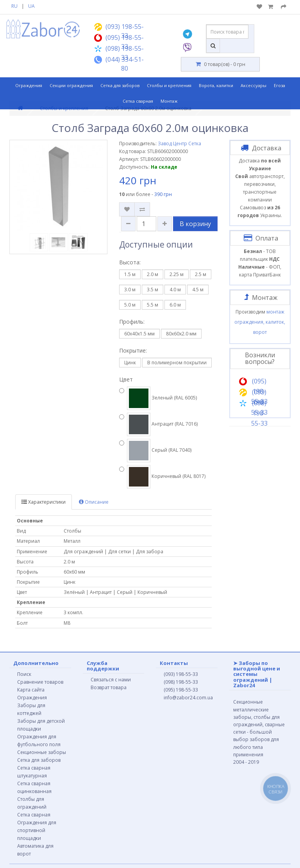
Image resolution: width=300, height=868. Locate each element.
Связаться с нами (111, 680)
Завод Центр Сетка (179, 143)
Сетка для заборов (120, 85)
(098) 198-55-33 (181, 682)
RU (14, 6)
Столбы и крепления (169, 85)
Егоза (279, 85)
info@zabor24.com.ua (188, 698)
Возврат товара (109, 687)
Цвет (126, 379)
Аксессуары (254, 85)
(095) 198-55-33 (181, 690)
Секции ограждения (71, 85)
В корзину (195, 224)
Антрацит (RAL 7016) (158, 424)
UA (31, 6)
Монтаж (169, 101)
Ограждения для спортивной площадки (37, 830)
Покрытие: (133, 350)
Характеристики (44, 502)
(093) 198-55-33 (181, 674)
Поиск (24, 674)
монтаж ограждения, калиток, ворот (260, 322)
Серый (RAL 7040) (155, 451)
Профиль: (132, 322)
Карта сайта (31, 690)
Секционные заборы (42, 752)
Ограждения (29, 85)
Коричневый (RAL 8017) (162, 477)
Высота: (130, 262)
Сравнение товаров (40, 682)
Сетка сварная (138, 101)
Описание (94, 502)
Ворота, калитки (216, 85)
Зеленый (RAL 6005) (158, 398)
